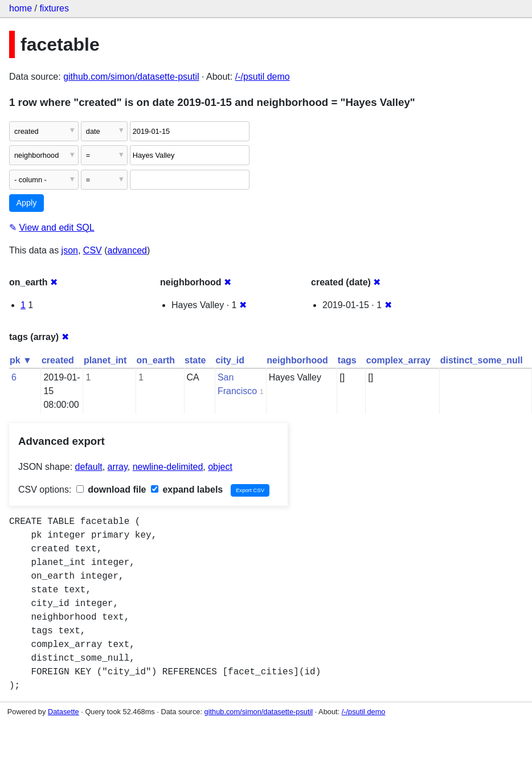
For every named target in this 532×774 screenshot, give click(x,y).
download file (111, 490)
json (70, 250)
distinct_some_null (482, 360)
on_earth (155, 360)
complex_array (398, 360)
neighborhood (297, 360)
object (220, 467)
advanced (127, 250)
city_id (230, 360)
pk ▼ (21, 360)
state (195, 360)
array (118, 467)
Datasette (64, 712)
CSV (93, 250)
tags (347, 360)
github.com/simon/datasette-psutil (131, 77)
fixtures (54, 8)
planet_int (105, 360)
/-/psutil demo (263, 77)
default (89, 467)
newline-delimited (168, 467)
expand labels (187, 490)
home (21, 8)
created (58, 360)
